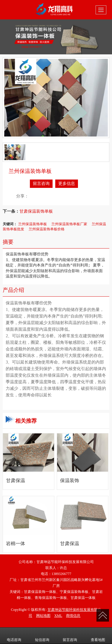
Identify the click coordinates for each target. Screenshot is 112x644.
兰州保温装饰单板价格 (47, 229)
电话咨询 (14, 636)
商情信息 (73, 616)
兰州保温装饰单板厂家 (69, 224)
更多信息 (67, 184)
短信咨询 (42, 636)
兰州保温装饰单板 (33, 224)
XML (58, 616)
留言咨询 (41, 184)
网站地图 (43, 616)
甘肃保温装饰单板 (36, 211)
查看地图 (98, 636)
